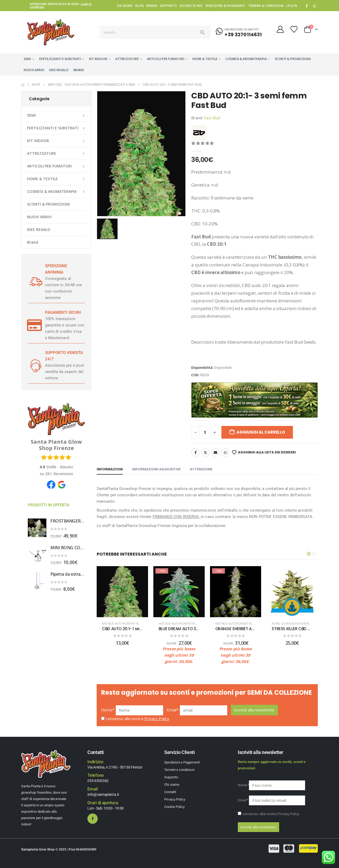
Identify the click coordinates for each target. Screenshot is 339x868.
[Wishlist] (294, 29)
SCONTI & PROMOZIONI (293, 59)
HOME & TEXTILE (205, 59)
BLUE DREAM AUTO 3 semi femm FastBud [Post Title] (198, 629)
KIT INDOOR (98, 59)
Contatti (170, 792)
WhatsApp (314, 6)
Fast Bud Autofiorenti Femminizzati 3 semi (190, 624)
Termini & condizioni (266, 6)
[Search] (203, 32)
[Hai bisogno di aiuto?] (239, 31)
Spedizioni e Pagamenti (182, 762)
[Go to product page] (37, 528)
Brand (152, 6)
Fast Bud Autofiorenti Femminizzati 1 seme (133, 624)
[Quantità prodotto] (205, 432)
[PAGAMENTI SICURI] (34, 325)
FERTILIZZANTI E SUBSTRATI (60, 59)
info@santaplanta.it (103, 794)
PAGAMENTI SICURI (63, 312)
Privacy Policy (157, 719)
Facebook (195, 452)
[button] (309, 554)
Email (215, 452)
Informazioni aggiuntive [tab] (156, 469)
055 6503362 (98, 781)
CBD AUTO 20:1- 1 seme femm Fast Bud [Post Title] (140, 629)
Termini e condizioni (179, 770)
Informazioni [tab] (110, 469)
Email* (173, 710)
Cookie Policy (174, 807)
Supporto (168, 6)
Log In (292, 6)
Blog (140, 6)
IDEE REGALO (59, 70)
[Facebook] (307, 6)
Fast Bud (212, 118)
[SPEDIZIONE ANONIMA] (34, 282)
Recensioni (59, 474)
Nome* (108, 710)
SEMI (27, 59)
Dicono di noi (191, 6)
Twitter (206, 452)
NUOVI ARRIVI (34, 70)
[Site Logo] (51, 32)
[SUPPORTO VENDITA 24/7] (34, 365)
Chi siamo (125, 6)
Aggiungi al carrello (261, 432)
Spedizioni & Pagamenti (225, 6)
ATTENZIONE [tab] (201, 469)
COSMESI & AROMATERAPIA (246, 59)
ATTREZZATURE (127, 59)
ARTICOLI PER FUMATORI (166, 59)
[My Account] (280, 29)
